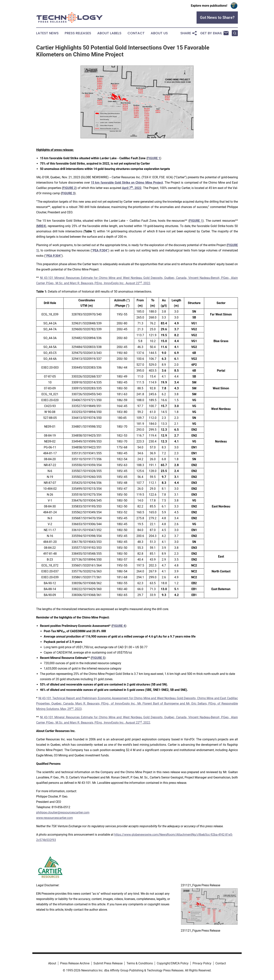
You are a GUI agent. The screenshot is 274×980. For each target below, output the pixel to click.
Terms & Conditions (140, 963)
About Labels (109, 33)
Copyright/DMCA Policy (173, 963)
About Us (159, 33)
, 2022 (146, 283)
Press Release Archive (75, 963)
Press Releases (78, 33)
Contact (136, 33)
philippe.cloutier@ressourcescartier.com (63, 812)
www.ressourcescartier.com (55, 818)
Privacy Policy (202, 963)
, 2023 (78, 709)
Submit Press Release (108, 963)
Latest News (47, 33)
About (52, 963)
